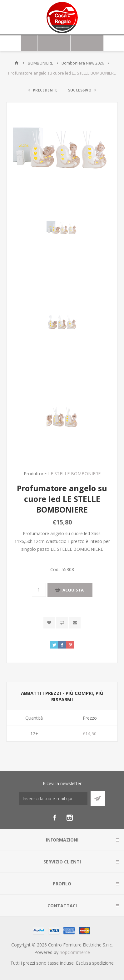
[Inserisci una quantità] (39, 590)
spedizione (103, 963)
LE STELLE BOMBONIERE (74, 474)
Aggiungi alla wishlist (49, 623)
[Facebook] (55, 818)
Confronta (62, 623)
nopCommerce (75, 952)
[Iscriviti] (53, 798)
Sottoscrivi (98, 798)
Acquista (73, 590)
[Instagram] (70, 818)
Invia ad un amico (75, 623)
